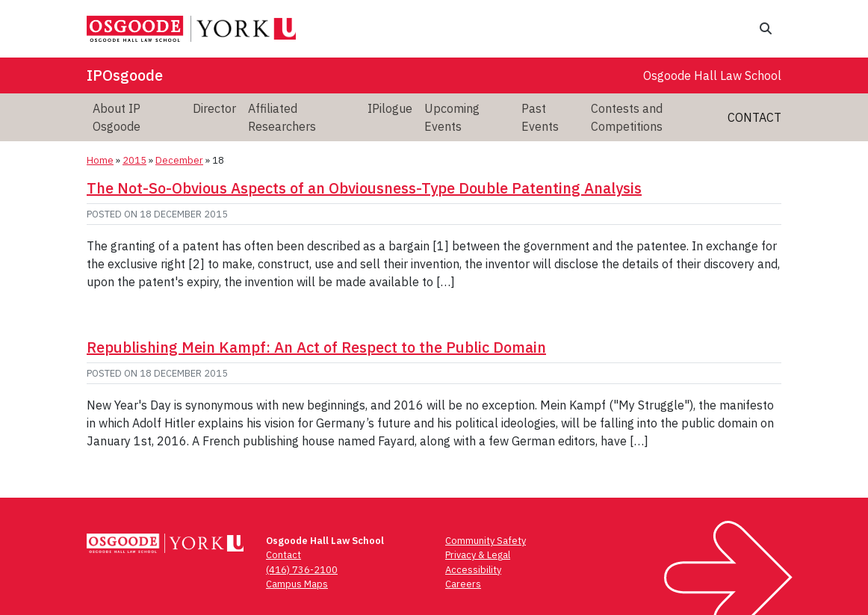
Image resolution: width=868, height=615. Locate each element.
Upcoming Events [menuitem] (452, 117)
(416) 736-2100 (302, 570)
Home (100, 160)
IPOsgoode (125, 75)
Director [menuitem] (214, 108)
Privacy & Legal (478, 555)
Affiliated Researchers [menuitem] (282, 117)
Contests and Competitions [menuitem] (627, 117)
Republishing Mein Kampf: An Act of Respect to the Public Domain (316, 347)
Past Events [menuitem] (540, 117)
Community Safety (486, 541)
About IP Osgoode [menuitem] (117, 117)
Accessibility (473, 570)
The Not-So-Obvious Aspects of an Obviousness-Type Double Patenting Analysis (364, 188)
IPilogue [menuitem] (390, 108)
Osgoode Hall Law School (712, 75)
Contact (754, 117)
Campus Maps (297, 584)
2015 (134, 160)
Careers (463, 584)
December (179, 160)
